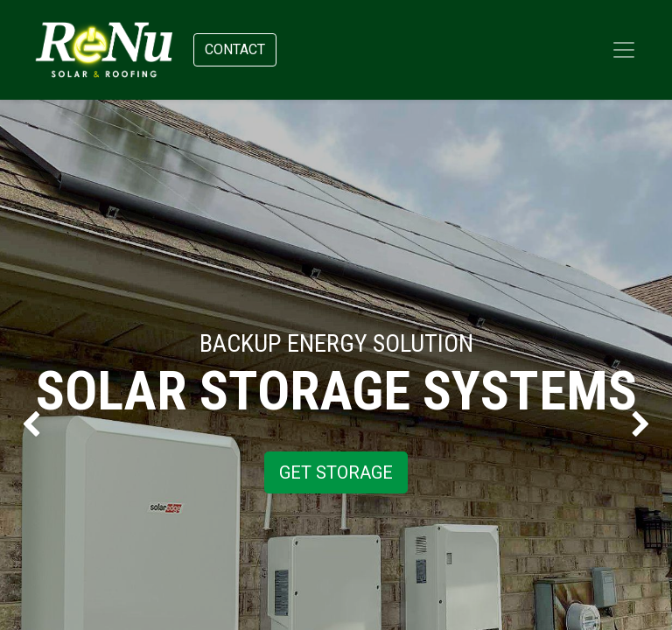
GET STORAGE (336, 472)
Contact (235, 49)
